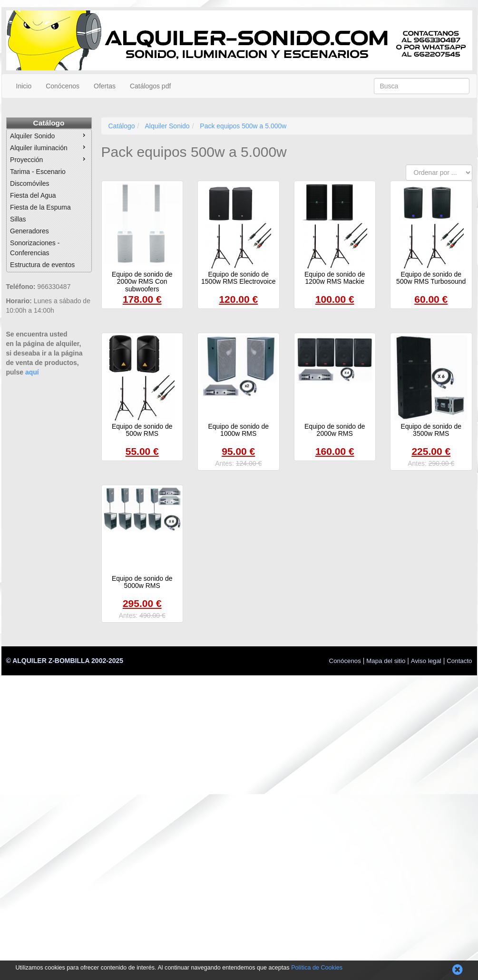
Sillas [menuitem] (18, 219)
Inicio (24, 86)
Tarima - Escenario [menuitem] (38, 172)
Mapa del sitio (386, 661)
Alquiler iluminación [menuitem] (49, 147)
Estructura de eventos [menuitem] (42, 265)
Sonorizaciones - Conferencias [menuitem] (35, 248)
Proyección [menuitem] (49, 159)
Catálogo (49, 123)
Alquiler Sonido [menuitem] (49, 135)
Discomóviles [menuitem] (29, 183)
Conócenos (63, 86)
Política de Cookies (317, 968)
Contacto (459, 661)
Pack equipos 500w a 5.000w (243, 126)
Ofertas (105, 86)
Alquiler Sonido (167, 126)
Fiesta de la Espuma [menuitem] (40, 207)
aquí (32, 372)
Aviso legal (426, 661)
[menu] (49, 201)
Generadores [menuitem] (29, 231)
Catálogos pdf (150, 86)
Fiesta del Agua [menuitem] (33, 195)
